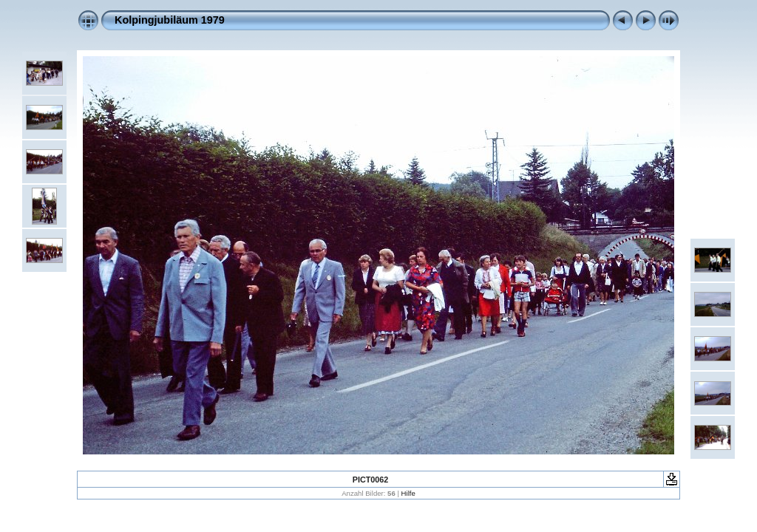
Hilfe (408, 493)
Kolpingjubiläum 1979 (170, 20)
